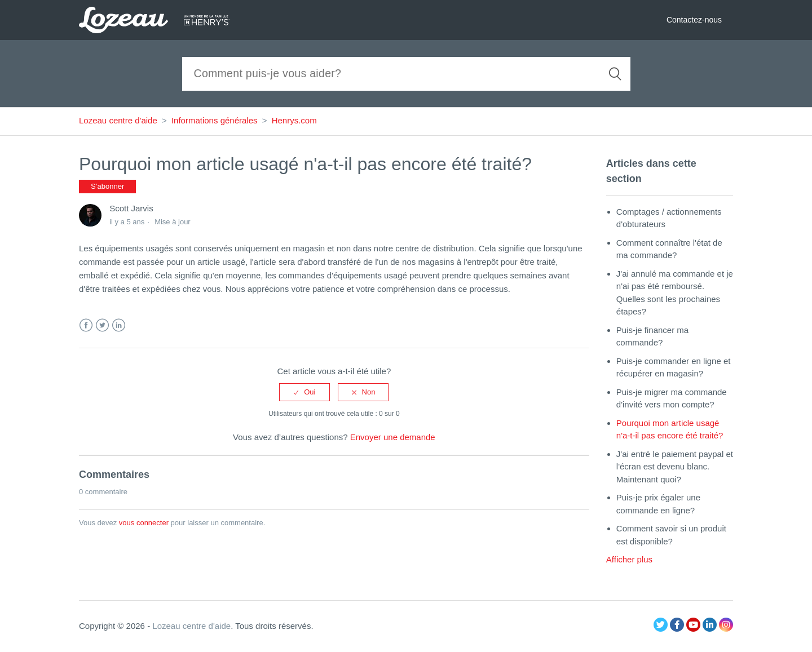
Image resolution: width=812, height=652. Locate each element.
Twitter (102, 325)
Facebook (86, 325)
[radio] (304, 392)
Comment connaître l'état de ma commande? (669, 249)
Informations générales (215, 120)
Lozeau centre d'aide (118, 120)
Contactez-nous (694, 20)
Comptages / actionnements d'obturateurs (669, 218)
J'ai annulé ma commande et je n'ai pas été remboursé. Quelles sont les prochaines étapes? (675, 293)
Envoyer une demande (393, 437)
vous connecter (144, 523)
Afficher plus (629, 559)
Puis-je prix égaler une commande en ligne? (658, 504)
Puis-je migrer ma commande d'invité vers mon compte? (672, 398)
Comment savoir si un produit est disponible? (671, 535)
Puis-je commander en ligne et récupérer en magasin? (674, 367)
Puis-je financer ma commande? (652, 336)
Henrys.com (294, 120)
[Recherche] (406, 74)
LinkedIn (119, 325)
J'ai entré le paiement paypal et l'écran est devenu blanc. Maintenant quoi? (675, 467)
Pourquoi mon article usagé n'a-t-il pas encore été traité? (670, 429)
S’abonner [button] (107, 186)
